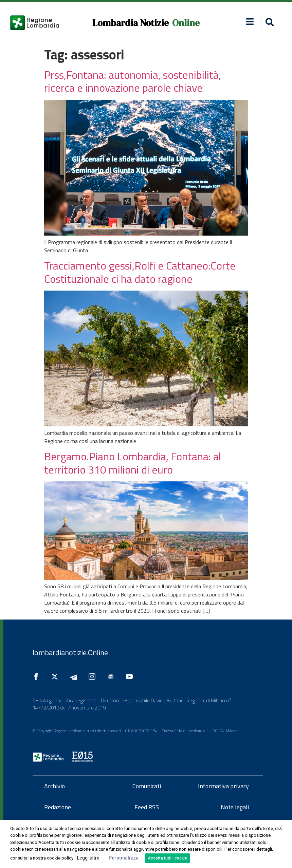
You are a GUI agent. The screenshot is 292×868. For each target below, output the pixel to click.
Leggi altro (88, 858)
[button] (269, 23)
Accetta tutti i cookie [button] (167, 858)
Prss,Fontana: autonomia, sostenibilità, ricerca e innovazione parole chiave (133, 81)
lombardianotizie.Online (70, 652)
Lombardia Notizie (131, 23)
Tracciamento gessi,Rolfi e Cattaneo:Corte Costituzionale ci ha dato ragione (140, 272)
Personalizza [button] (124, 858)
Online (186, 23)
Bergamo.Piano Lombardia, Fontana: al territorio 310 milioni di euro (133, 463)
